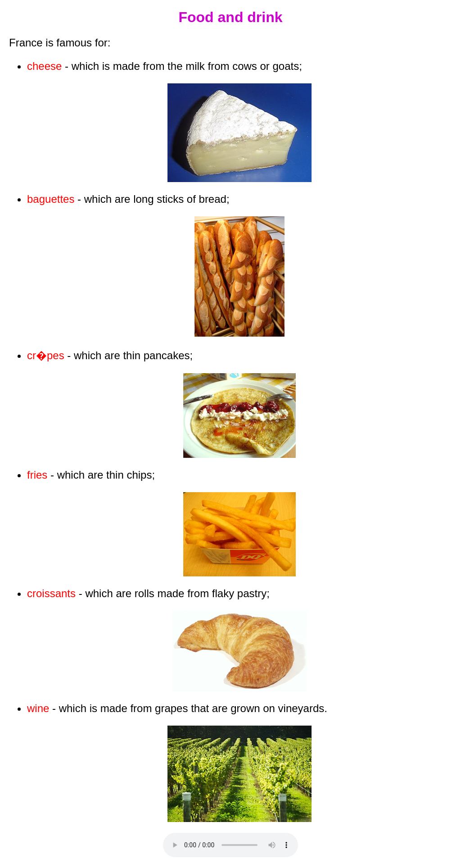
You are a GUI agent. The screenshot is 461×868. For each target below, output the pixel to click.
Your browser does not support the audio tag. (230, 845)
